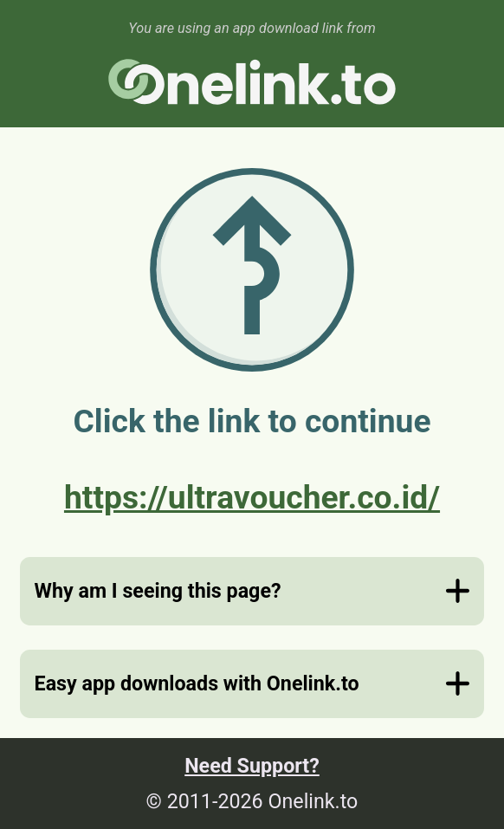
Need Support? (252, 766)
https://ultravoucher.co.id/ (252, 497)
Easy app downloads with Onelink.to (197, 683)
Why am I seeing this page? (158, 591)
